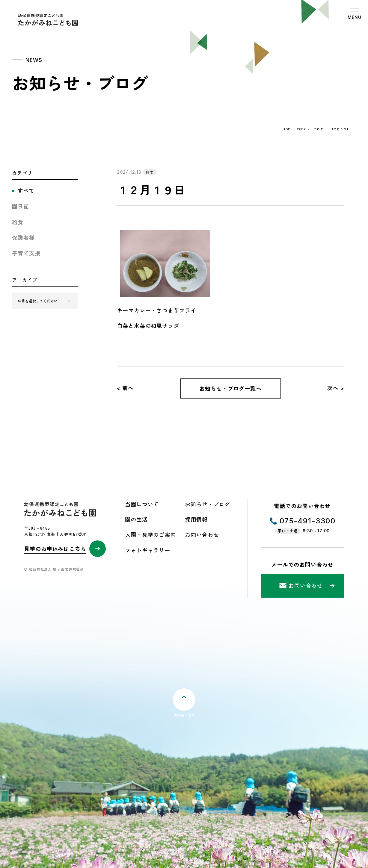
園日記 (21, 206)
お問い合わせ (202, 534)
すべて (26, 190)
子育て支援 (26, 253)
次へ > (336, 388)
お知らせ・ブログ (310, 129)
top (287, 129)
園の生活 (136, 519)
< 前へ (125, 388)
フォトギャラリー (148, 550)
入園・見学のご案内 (150, 534)
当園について (142, 504)
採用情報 (196, 519)
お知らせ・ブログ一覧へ (230, 388)
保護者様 (23, 237)
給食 (18, 222)
